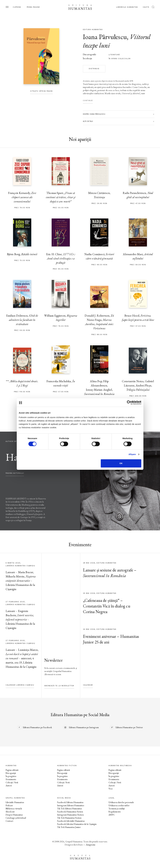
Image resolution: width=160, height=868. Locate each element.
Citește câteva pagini (42, 91)
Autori (9, 786)
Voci (110, 789)
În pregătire (11, 776)
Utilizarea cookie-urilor (119, 805)
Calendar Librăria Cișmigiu (20, 685)
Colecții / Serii (12, 782)
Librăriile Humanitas (127, 7)
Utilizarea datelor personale (121, 802)
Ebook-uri (10, 812)
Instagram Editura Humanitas (71, 805)
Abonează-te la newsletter (59, 686)
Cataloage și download (16, 818)
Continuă (88, 101)
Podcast (9, 805)
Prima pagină (33, 7)
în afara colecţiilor (120, 59)
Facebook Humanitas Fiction (70, 812)
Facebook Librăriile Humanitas (71, 821)
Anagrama (91, 845)
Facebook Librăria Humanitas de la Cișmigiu (77, 824)
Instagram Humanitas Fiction (70, 815)
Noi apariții (11, 773)
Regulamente (115, 812)
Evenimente (11, 779)
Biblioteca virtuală (14, 809)
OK (121, 463)
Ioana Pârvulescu (105, 37)
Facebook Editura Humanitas (70, 802)
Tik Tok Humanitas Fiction (69, 818)
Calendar (88, 685)
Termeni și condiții (117, 809)
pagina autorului (15, 473)
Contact (9, 821)
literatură (114, 55)
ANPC (112, 815)
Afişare (132, 454)
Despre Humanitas (14, 815)
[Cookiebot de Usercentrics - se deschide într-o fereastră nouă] (129, 403)
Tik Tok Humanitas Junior (69, 827)
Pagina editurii (12, 770)
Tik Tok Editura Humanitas (70, 809)
